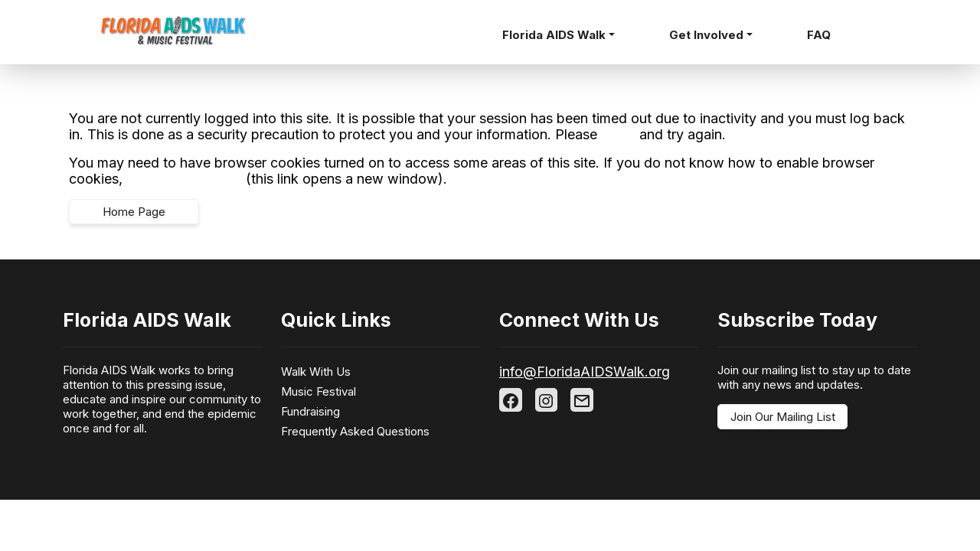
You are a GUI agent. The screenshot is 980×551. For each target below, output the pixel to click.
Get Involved (706, 35)
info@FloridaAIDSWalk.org (585, 372)
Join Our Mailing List (783, 417)
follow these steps (184, 179)
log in (618, 134)
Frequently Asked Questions (355, 431)
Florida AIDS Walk (554, 35)
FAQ (819, 35)
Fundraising (310, 411)
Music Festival (318, 391)
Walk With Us (316, 372)
